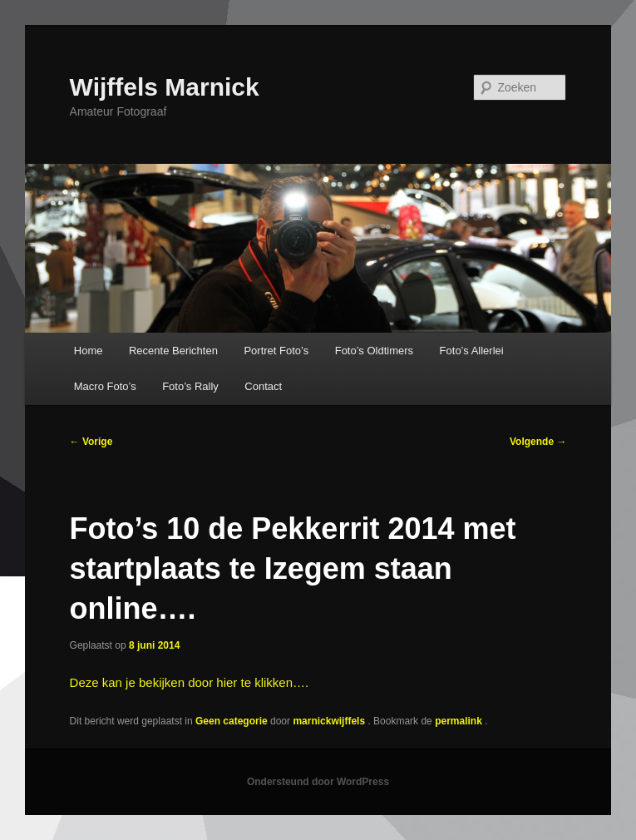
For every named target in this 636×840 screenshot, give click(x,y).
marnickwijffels (330, 721)
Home (89, 351)
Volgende (538, 442)
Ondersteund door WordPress (318, 782)
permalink (460, 721)
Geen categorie (232, 721)
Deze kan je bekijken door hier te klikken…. (190, 682)
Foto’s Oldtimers (374, 351)
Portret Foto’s (276, 351)
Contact (263, 386)
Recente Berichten (173, 351)
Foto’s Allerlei (472, 351)
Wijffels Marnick (165, 87)
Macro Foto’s (105, 386)
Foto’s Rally (190, 386)
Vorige (91, 442)
